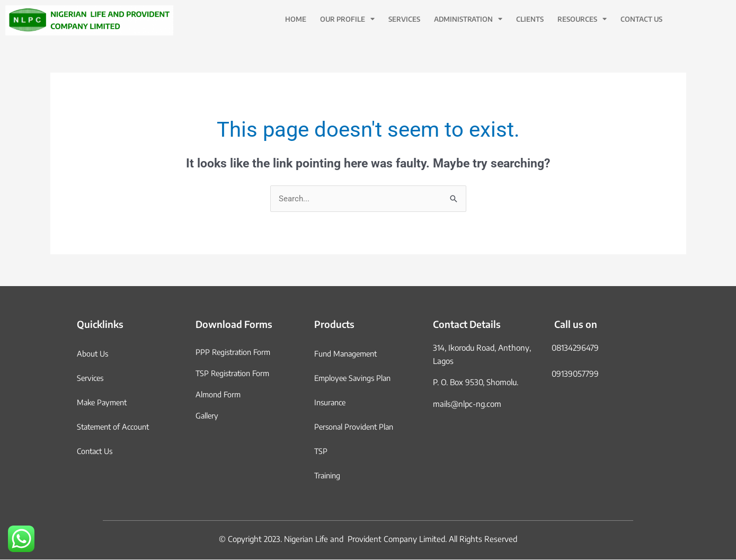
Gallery (207, 416)
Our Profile (347, 19)
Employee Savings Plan (355, 378)
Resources (582, 19)
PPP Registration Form (235, 352)
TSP (321, 451)
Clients (530, 19)
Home (296, 19)
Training (328, 476)
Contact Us (641, 19)
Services (404, 19)
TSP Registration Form (235, 374)
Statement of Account (116, 427)
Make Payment (104, 403)
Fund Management (348, 354)
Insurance (331, 403)
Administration (468, 19)
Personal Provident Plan (356, 427)
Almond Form (219, 395)
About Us (93, 354)
